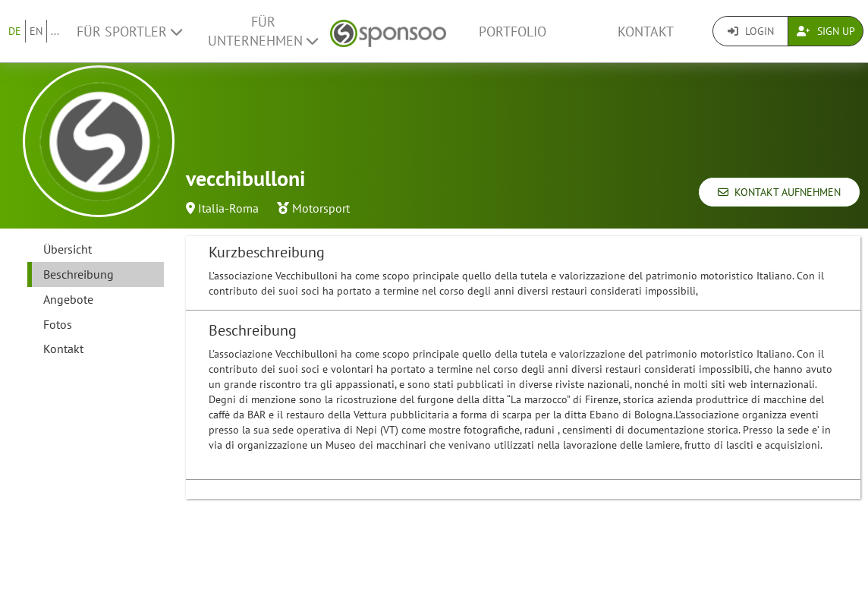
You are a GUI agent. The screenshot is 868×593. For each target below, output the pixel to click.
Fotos (58, 324)
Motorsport (321, 208)
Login (751, 31)
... (55, 31)
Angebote (68, 299)
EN (36, 31)
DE (15, 31)
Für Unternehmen (263, 31)
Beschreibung (79, 274)
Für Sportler (129, 32)
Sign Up (826, 31)
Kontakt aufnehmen (779, 192)
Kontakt (646, 32)
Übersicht (68, 249)
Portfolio (513, 32)
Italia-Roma (228, 208)
